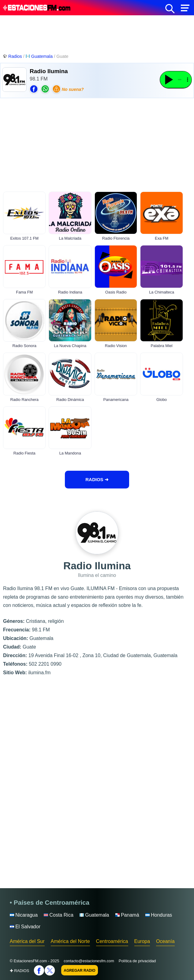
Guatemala (40, 56)
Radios (13, 56)
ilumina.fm (39, 673)
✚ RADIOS (20, 971)
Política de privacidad (137, 961)
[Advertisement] (97, 34)
